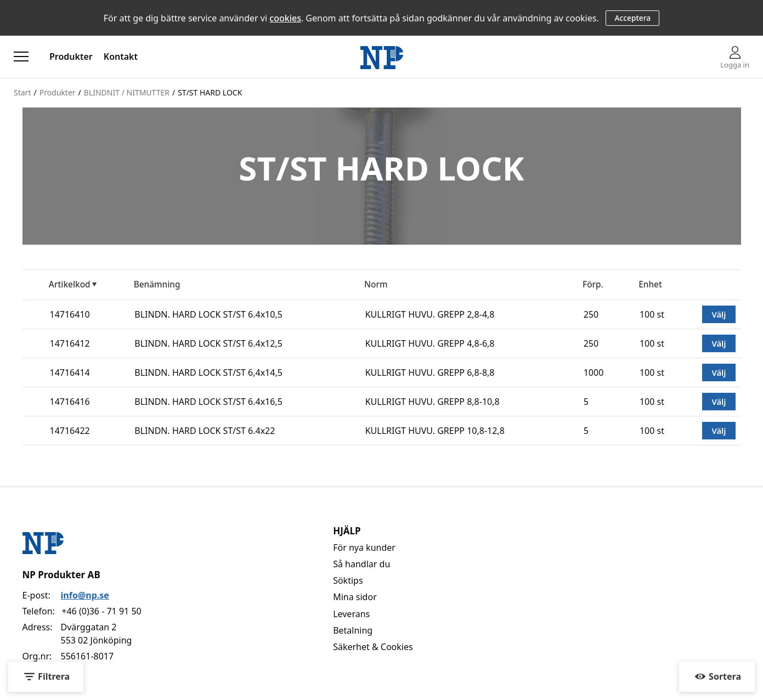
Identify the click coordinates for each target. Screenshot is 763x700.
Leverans (351, 614)
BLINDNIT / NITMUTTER (127, 92)
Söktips (348, 580)
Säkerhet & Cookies (373, 647)
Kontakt (121, 57)
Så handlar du (361, 564)
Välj (719, 314)
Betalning (353, 630)
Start (22, 92)
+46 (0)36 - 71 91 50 (101, 611)
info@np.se (85, 595)
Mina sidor (355, 597)
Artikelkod (70, 284)
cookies (285, 18)
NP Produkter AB (61, 575)
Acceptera (632, 18)
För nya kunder (364, 547)
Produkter (71, 57)
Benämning (157, 284)
